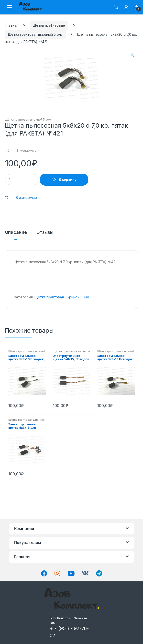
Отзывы (45, 232)
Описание (16, 232)
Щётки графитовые (49, 25)
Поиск (116, 7)
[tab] (16, 234)
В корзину (68, 179)
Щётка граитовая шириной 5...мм (35, 34)
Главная (12, 25)
